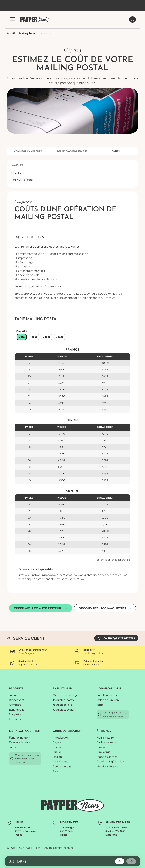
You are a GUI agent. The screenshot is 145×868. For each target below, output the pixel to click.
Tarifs (116, 152)
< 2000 (47, 337)
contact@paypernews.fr (116, 638)
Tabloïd (14, 695)
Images (58, 747)
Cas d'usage (61, 761)
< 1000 (34, 337)
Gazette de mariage (66, 695)
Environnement (106, 742)
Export (57, 771)
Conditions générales (110, 761)
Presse (101, 747)
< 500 (22, 337)
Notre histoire (105, 737)
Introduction (19, 173)
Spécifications (62, 766)
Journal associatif (64, 709)
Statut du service (107, 757)
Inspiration (16, 719)
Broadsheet (17, 700)
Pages (57, 742)
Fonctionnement (107, 695)
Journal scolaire (62, 705)
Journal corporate (64, 700)
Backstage (104, 752)
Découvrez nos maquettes (105, 608)
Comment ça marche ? (28, 152)
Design (57, 757)
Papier (57, 752)
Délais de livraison (108, 700)
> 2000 (60, 337)
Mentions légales (107, 766)
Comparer (16, 705)
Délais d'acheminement (72, 152)
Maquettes (16, 714)
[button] (12, 21)
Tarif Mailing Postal (22, 180)
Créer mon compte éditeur (41, 608)
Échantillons (17, 709)
